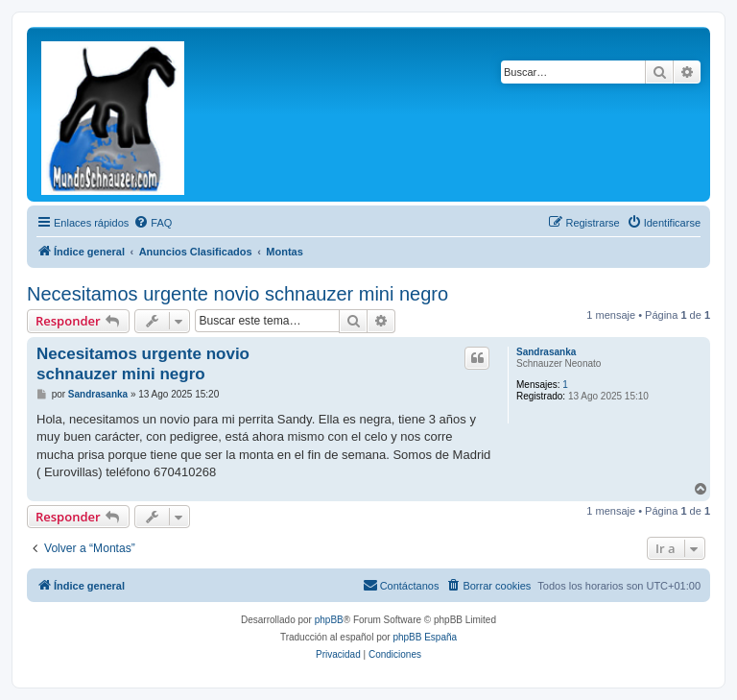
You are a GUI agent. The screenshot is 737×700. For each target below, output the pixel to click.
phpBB (329, 620)
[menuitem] (153, 223)
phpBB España (425, 637)
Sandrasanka (546, 352)
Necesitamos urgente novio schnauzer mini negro (238, 294)
